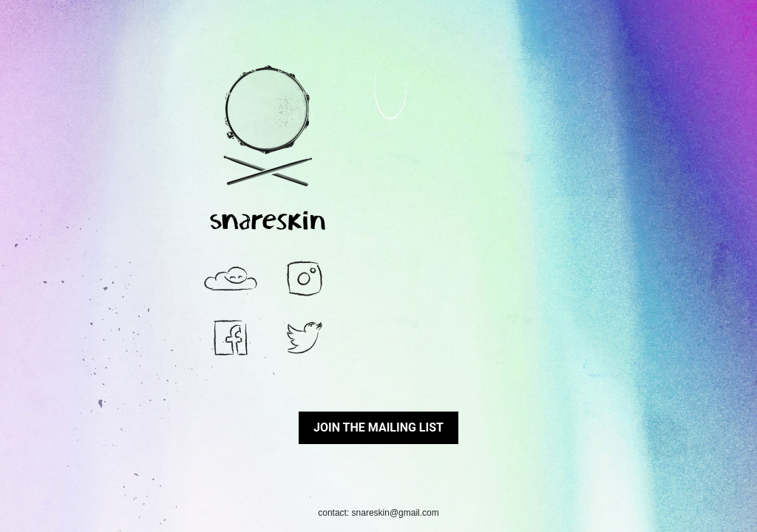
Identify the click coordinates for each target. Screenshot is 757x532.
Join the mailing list (378, 427)
